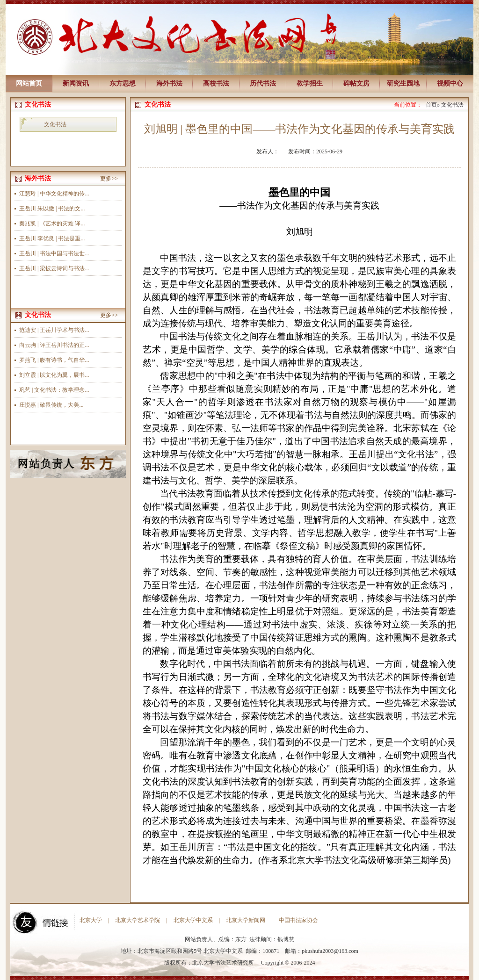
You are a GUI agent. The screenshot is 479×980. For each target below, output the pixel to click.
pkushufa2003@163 (324, 951)
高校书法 (216, 83)
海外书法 (169, 83)
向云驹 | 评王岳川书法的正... (54, 345)
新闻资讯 (76, 83)
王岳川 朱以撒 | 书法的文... (52, 209)
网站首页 (29, 83)
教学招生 (310, 83)
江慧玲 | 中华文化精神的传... (54, 194)
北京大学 (91, 920)
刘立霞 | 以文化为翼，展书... (54, 375)
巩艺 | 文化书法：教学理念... (54, 390)
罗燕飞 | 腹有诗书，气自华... (54, 360)
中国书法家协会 (298, 920)
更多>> (109, 179)
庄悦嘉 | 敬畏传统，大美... (51, 405)
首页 (431, 105)
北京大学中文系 (193, 920)
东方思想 (123, 83)
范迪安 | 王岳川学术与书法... (54, 330)
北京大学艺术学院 (138, 920)
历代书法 (263, 83)
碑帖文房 (356, 83)
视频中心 (450, 83)
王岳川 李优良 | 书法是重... (52, 238)
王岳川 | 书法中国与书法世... (54, 253)
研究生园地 (403, 83)
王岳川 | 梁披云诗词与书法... (54, 268)
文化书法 (55, 124)
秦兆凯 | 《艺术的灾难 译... (52, 223)
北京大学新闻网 (246, 920)
